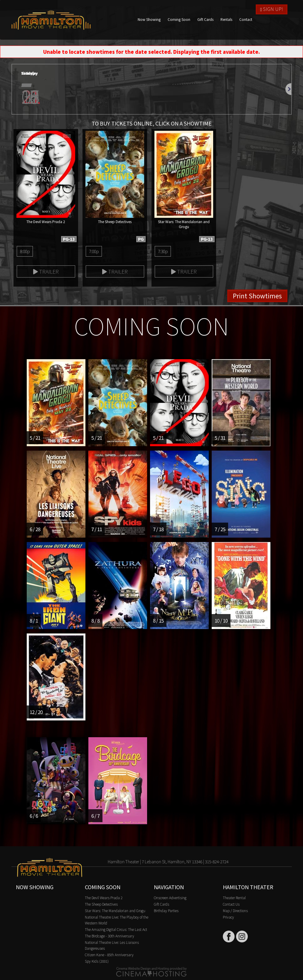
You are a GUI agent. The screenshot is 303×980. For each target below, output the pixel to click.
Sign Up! (272, 9)
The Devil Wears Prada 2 (104, 898)
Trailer (46, 271)
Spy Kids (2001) (97, 961)
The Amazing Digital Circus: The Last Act (116, 929)
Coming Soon (179, 19)
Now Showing (149, 19)
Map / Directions (235, 910)
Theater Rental (234, 898)
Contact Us (231, 904)
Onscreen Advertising (170, 898)
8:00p (25, 251)
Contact (246, 19)
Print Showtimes (257, 296)
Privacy (228, 917)
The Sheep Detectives (101, 904)
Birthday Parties (166, 910)
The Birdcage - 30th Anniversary (110, 936)
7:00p (94, 251)
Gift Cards (205, 19)
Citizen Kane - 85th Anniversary (109, 955)
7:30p (163, 251)
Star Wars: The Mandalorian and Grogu (115, 910)
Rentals (226, 19)
